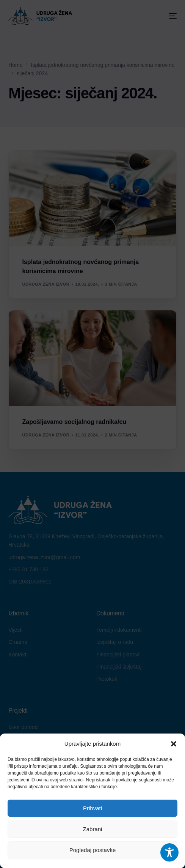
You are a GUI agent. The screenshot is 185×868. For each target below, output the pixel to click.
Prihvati (92, 808)
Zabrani (93, 829)
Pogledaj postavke (93, 850)
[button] (174, 744)
